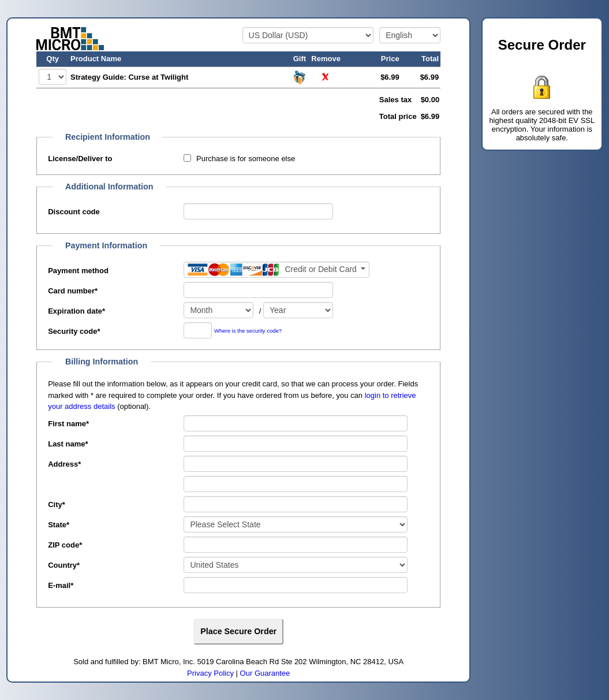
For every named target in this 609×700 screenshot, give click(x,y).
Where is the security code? (248, 331)
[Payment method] (277, 270)
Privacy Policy (210, 673)
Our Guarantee (265, 673)
